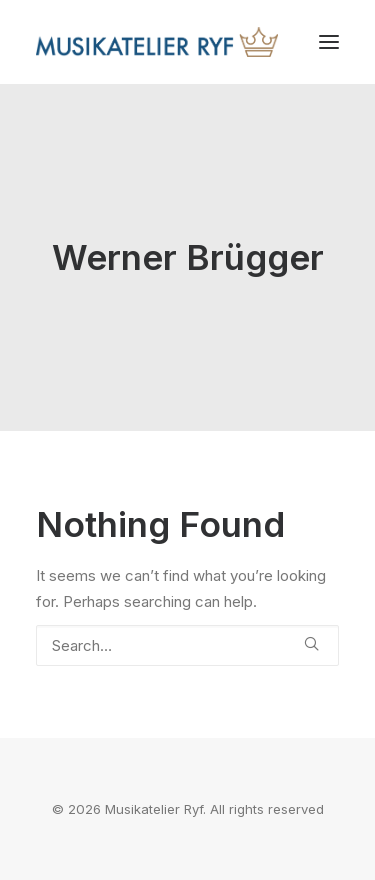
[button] (329, 42)
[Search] (187, 645)
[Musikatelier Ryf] (157, 42)
